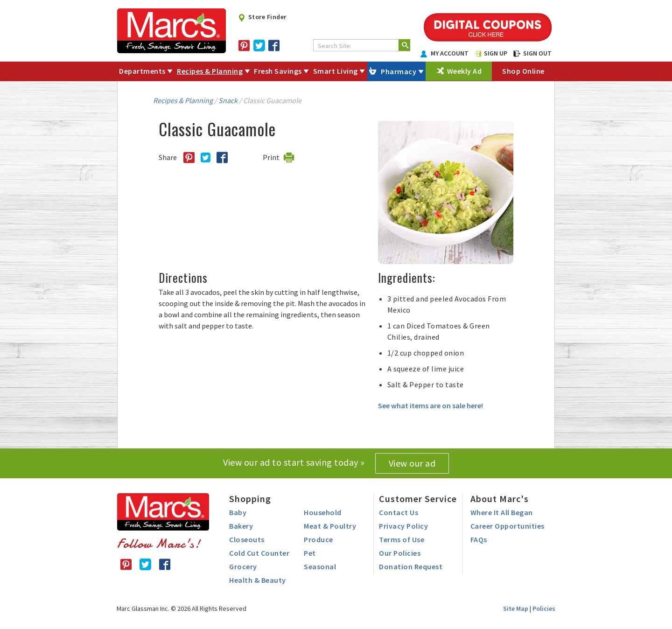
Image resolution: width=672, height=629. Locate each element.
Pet (310, 553)
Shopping (250, 499)
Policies (544, 608)
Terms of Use (402, 539)
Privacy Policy (403, 526)
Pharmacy (399, 71)
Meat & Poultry (330, 526)
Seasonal (320, 566)
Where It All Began (502, 512)
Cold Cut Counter (259, 553)
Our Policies (400, 553)
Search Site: (335, 46)
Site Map (516, 608)
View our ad (412, 463)
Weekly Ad (465, 71)
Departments (142, 71)
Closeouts (247, 539)
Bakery (241, 526)
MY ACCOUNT (445, 53)
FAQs (479, 539)
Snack (228, 100)
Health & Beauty (258, 580)
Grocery (243, 566)
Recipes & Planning (210, 71)
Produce (318, 539)
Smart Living (336, 71)
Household (323, 512)
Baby (238, 512)
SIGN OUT (532, 53)
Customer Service (418, 499)
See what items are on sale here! (430, 405)
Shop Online (523, 71)
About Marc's (500, 499)
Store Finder (262, 17)
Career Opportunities (507, 526)
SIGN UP (491, 53)
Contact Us (399, 512)
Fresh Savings (278, 71)
